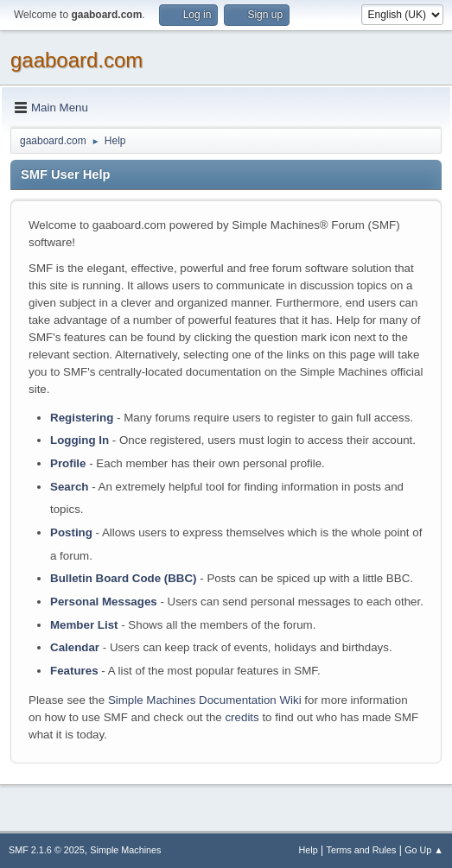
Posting (71, 532)
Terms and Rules (362, 850)
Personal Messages (104, 602)
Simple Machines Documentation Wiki (205, 700)
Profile (68, 463)
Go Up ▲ (424, 850)
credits (242, 717)
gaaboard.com (76, 60)
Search (69, 487)
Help (309, 850)
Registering (82, 418)
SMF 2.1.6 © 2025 (47, 850)
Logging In (80, 440)
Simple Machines (125, 850)
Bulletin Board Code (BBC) (124, 578)
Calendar (75, 647)
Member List (86, 625)
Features (74, 671)
